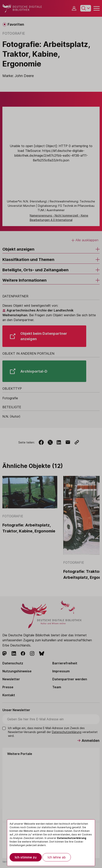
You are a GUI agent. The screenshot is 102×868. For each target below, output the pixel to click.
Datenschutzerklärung (72, 838)
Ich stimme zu (26, 857)
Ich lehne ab (57, 857)
